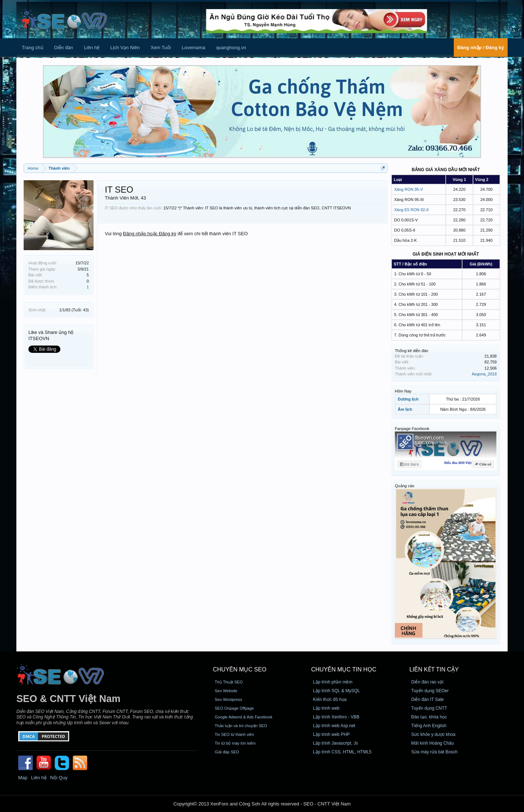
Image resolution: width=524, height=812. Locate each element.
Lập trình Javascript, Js (336, 743)
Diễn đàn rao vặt (427, 682)
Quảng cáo (405, 486)
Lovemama (194, 48)
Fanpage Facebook (412, 429)
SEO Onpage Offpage (234, 708)
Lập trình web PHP (331, 734)
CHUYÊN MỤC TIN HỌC (344, 669)
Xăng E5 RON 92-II (411, 210)
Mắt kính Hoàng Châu (432, 743)
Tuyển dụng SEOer (430, 691)
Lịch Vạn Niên (125, 48)
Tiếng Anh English (429, 726)
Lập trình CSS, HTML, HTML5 (342, 752)
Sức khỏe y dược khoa (433, 734)
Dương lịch (408, 399)
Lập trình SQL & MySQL (336, 691)
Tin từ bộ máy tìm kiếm (235, 743)
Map (23, 778)
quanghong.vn (231, 48)
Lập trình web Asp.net (334, 726)
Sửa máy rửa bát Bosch (434, 752)
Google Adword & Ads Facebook (243, 717)
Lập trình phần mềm (333, 682)
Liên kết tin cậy (434, 669)
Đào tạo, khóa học (429, 717)
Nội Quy (59, 778)
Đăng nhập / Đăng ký (481, 48)
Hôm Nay (403, 391)
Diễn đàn (64, 48)
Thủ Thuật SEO (229, 682)
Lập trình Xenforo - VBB (336, 717)
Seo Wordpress (229, 699)
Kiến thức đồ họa (330, 699)
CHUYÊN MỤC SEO (240, 669)
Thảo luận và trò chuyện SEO (241, 726)
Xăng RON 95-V (408, 189)
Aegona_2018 (484, 374)
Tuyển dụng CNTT (429, 708)
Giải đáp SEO (227, 752)
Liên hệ (92, 48)
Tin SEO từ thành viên (234, 734)
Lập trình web (326, 708)
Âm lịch (405, 409)
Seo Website (226, 691)
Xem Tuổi (161, 48)
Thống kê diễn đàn (412, 351)
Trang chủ (33, 48)
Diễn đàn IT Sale (428, 699)
